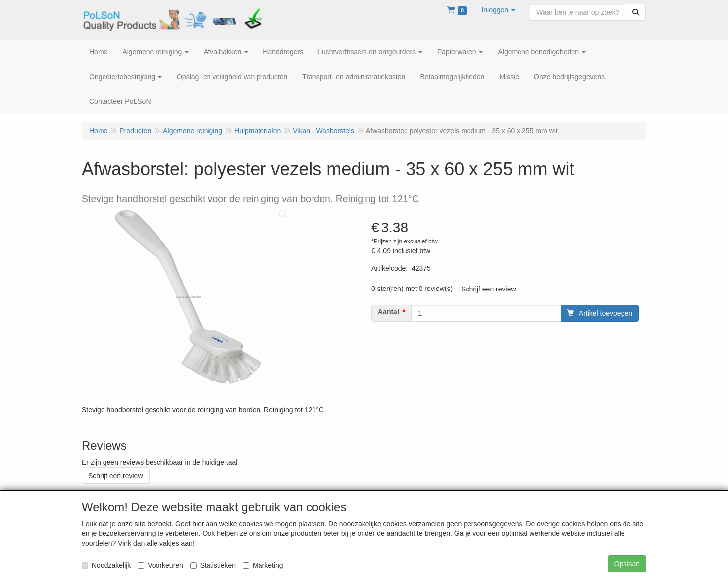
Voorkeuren (160, 565)
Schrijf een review (489, 289)
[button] (498, 10)
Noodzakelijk (106, 565)
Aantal (389, 312)
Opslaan (627, 564)
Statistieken (213, 565)
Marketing (263, 565)
